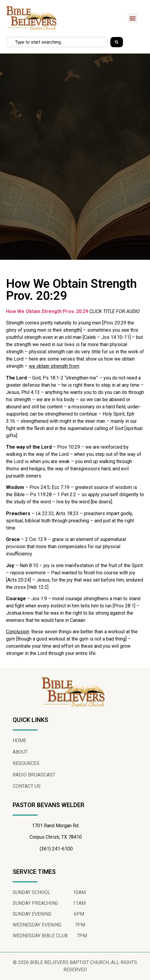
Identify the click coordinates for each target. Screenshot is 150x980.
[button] (133, 18)
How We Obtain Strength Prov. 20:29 (47, 311)
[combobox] (57, 42)
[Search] (117, 42)
